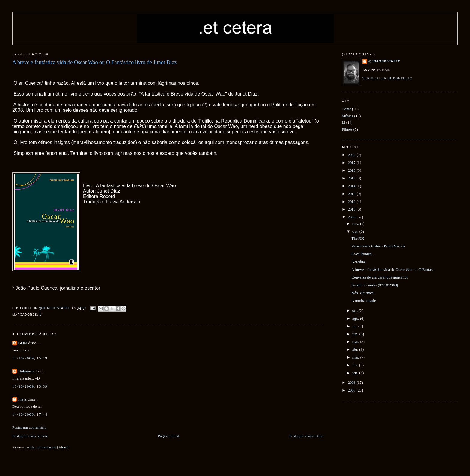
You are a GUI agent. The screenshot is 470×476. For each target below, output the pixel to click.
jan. (356, 373)
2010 (352, 209)
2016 (352, 170)
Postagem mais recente (30, 436)
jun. (356, 334)
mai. (356, 342)
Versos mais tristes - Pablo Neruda (378, 246)
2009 (352, 217)
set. (356, 310)
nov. (356, 224)
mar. (356, 357)
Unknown (26, 371)
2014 (352, 186)
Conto (347, 109)
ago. (356, 318)
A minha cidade (364, 301)
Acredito (358, 262)
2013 (352, 194)
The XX (358, 238)
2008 (352, 382)
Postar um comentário (29, 427)
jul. (355, 326)
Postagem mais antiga (306, 436)
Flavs (22, 399)
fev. (356, 365)
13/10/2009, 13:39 (30, 386)
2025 (352, 155)
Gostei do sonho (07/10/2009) (375, 285)
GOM (23, 343)
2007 (352, 390)
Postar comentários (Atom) (48, 447)
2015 (352, 178)
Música (347, 116)
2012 (352, 201)
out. (356, 231)
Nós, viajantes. (363, 293)
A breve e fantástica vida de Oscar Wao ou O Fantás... (394, 269)
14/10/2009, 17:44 (30, 414)
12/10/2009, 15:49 (30, 358)
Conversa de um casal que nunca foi (380, 277)
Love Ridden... (363, 254)
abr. (356, 349)
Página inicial (169, 436)
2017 (352, 163)
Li (41, 315)
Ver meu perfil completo (387, 78)
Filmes (347, 129)
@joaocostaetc (384, 61)
